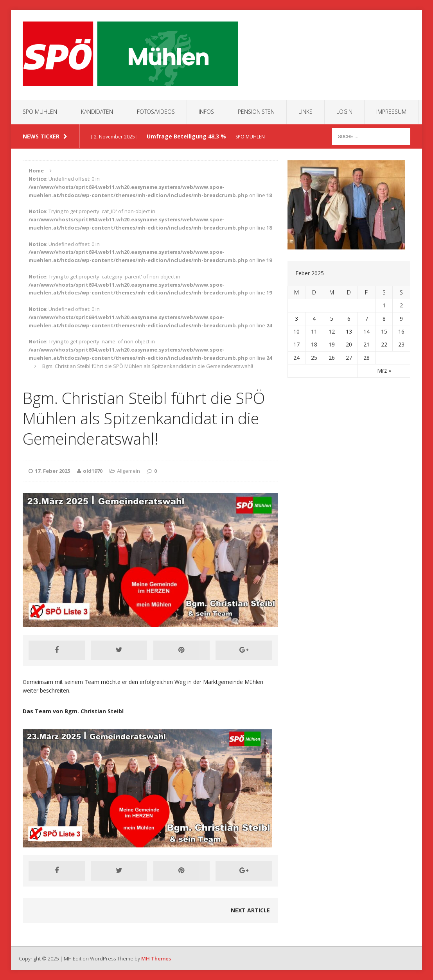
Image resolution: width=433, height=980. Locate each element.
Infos (206, 112)
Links (305, 112)
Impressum (391, 112)
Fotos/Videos (156, 112)
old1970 (93, 471)
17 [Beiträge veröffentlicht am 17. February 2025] (296, 344)
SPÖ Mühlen (40, 112)
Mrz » (384, 371)
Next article (250, 910)
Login (344, 112)
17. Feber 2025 (52, 471)
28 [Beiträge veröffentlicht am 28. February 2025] (367, 358)
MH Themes (156, 958)
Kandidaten (97, 112)
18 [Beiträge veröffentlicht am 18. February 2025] (314, 344)
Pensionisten (256, 112)
